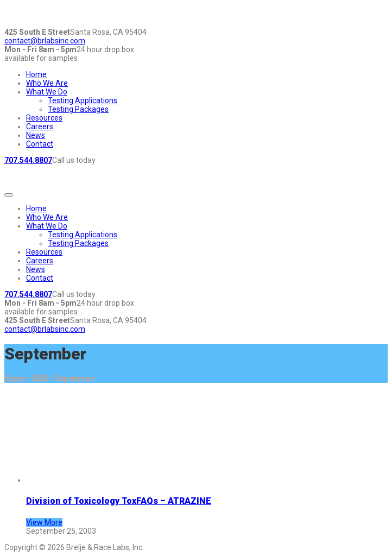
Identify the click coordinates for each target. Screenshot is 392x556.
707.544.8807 (28, 160)
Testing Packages (78, 109)
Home (36, 74)
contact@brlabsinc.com (45, 41)
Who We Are (47, 83)
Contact (40, 144)
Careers (40, 127)
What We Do (47, 92)
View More (44, 522)
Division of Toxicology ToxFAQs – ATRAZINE (119, 501)
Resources (44, 118)
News (36, 135)
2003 (40, 378)
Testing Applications (83, 100)
